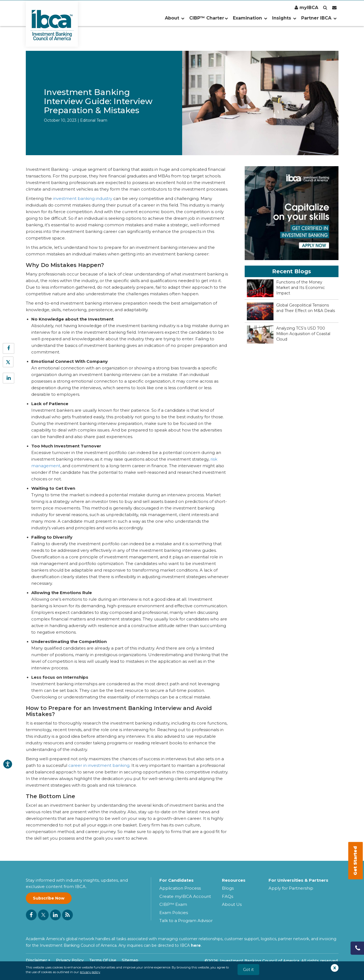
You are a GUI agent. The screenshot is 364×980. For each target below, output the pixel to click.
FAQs (228, 896)
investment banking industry (83, 198)
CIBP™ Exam (173, 904)
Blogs (228, 888)
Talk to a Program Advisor (186, 921)
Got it (248, 970)
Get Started (355, 861)
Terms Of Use (103, 960)
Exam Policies (174, 913)
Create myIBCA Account (185, 896)
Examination (250, 18)
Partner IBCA (319, 18)
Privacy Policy (70, 960)
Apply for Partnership (291, 888)
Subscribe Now (49, 898)
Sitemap (130, 960)
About (175, 18)
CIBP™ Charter (209, 18)
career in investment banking (99, 765)
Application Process (180, 888)
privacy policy (90, 972)
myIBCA (306, 8)
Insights (284, 18)
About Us (232, 904)
